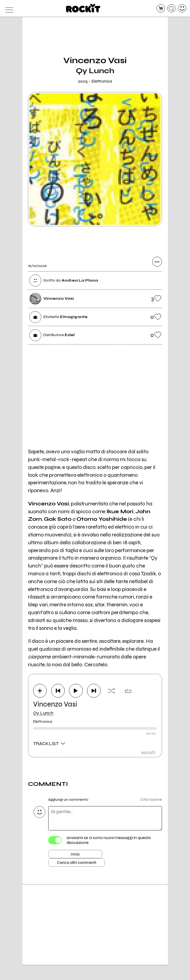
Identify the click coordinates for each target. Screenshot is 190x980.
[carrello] (161, 9)
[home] (83, 8)
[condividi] (157, 262)
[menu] (8, 9)
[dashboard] (182, 9)
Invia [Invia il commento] (75, 856)
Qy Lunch (43, 714)
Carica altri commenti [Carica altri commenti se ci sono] (81, 865)
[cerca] (172, 9)
